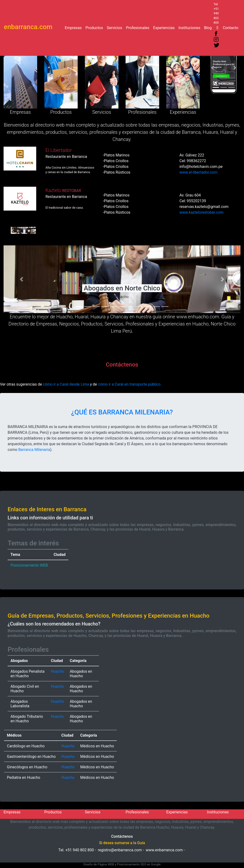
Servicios (115, 27)
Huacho (58, 671)
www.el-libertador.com (198, 172)
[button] (212, 68)
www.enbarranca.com (164, 850)
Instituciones (190, 27)
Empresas (74, 27)
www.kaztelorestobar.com (201, 212)
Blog (209, 27)
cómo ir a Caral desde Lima (66, 384)
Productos (95, 27)
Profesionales (139, 27)
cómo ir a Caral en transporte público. (130, 384)
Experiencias (165, 27)
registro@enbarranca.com (120, 850)
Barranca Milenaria (34, 450)
